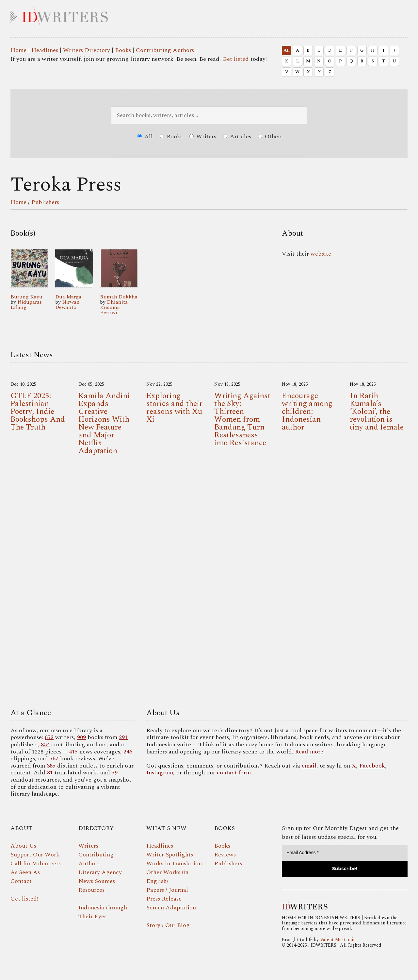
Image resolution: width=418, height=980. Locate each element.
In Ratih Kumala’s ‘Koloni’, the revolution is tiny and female (377, 412)
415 (73, 752)
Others (270, 136)
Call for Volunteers (36, 863)
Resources (91, 890)
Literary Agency (100, 872)
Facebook (372, 766)
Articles (237, 136)
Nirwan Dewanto (67, 305)
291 (123, 737)
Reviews (225, 855)
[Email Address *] (345, 853)
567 (54, 759)
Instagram (160, 773)
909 (81, 737)
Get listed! (24, 899)
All (287, 50)
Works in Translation (174, 863)
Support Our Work (35, 855)
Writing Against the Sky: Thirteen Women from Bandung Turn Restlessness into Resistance (242, 419)
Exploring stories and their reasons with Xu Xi (174, 408)
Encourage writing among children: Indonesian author (307, 412)
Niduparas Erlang (26, 305)
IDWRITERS (209, 14)
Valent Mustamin (338, 940)
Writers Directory (87, 50)
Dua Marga (68, 297)
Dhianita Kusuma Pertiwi (114, 307)
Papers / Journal (167, 890)
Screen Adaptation (171, 908)
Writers (203, 136)
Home (18, 50)
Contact (21, 881)
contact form (234, 773)
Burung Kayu (26, 297)
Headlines (45, 50)
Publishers (45, 202)
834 (45, 744)
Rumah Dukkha (119, 297)
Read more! (310, 752)
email (309, 766)
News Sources (97, 881)
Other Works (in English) (167, 877)
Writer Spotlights (170, 855)
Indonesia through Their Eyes (103, 912)
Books (123, 50)
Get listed (236, 59)
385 (51, 766)
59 (115, 773)
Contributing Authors (165, 50)
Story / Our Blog (168, 925)
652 (49, 737)
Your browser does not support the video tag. (209, 583)
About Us (23, 846)
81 (50, 773)
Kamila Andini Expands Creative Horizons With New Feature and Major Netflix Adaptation (104, 423)
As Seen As (25, 872)
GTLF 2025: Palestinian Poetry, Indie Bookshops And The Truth (38, 412)
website (321, 254)
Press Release (164, 899)
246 (128, 752)
